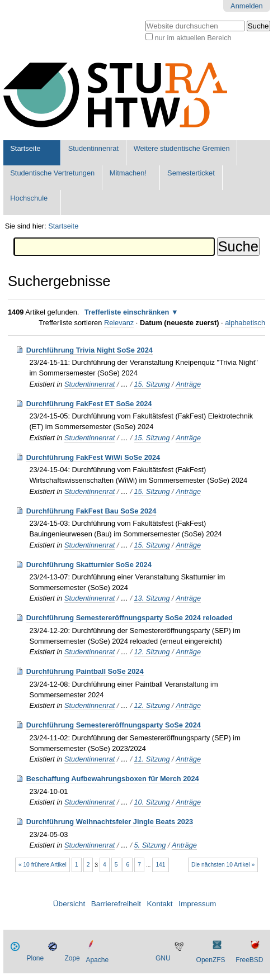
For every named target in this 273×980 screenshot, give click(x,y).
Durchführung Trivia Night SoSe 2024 (90, 350)
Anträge (188, 384)
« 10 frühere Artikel (43, 865)
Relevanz (119, 323)
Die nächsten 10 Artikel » (223, 865)
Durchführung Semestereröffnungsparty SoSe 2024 (114, 725)
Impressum (197, 904)
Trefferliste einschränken (127, 312)
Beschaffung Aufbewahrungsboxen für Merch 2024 (113, 779)
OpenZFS (211, 960)
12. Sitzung (152, 652)
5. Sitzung (150, 845)
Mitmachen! (128, 173)
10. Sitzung (152, 802)
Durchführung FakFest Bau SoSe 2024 (91, 511)
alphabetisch (245, 323)
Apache (97, 960)
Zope (72, 958)
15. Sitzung (152, 384)
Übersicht (69, 904)
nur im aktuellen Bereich (193, 38)
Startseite (25, 148)
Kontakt (160, 904)
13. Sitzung (152, 598)
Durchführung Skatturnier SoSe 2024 (89, 565)
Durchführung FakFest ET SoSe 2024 (89, 404)
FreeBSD (249, 960)
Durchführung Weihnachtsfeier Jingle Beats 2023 (110, 822)
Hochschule (29, 198)
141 (160, 865)
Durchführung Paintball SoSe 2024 (85, 671)
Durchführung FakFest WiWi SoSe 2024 (93, 457)
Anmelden (247, 6)
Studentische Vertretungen (52, 173)
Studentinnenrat (93, 148)
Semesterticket (191, 173)
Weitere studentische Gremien (182, 148)
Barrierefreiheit (116, 904)
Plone (36, 958)
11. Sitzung (152, 759)
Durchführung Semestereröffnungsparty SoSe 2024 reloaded (130, 618)
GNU (163, 958)
